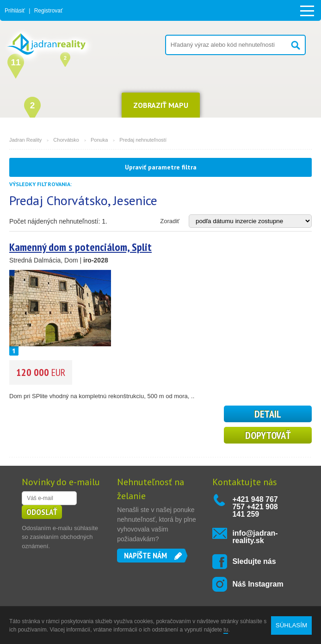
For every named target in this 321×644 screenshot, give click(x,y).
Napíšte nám (145, 555)
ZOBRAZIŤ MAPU (161, 105)
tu (226, 630)
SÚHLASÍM (291, 625)
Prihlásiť (15, 11)
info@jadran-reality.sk (255, 537)
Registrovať (49, 11)
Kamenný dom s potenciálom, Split (80, 247)
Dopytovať (268, 435)
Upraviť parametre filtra (161, 167)
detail (268, 414)
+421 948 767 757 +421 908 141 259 (255, 507)
